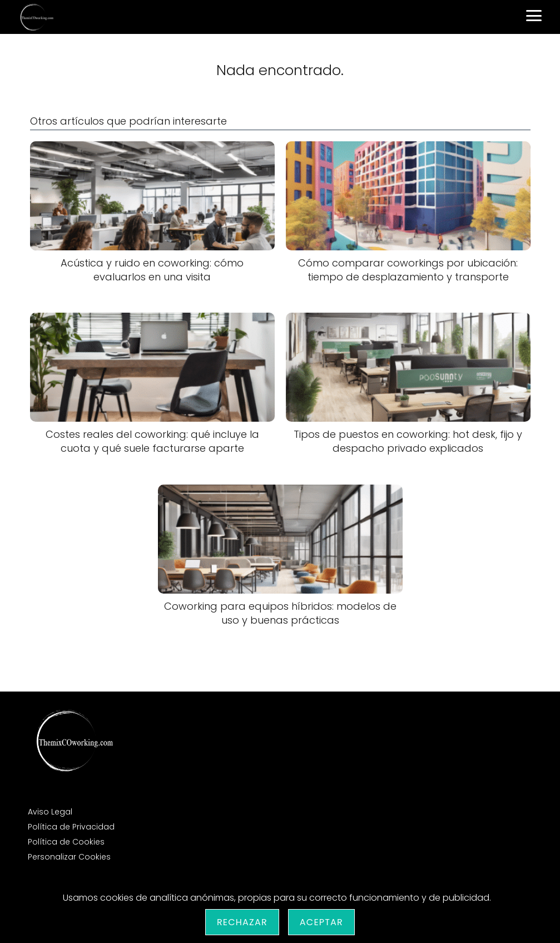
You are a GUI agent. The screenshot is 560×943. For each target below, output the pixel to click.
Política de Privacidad (71, 827)
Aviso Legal (50, 812)
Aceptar (321, 922)
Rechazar (242, 922)
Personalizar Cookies (69, 857)
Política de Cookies (66, 842)
